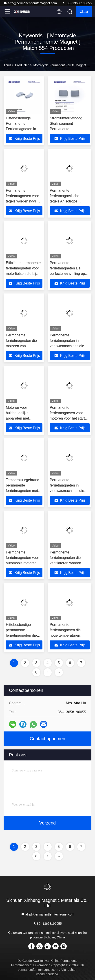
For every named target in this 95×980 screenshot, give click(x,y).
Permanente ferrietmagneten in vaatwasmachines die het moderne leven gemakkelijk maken (67, 346)
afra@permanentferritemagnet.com (30, 3)
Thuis (7, 65)
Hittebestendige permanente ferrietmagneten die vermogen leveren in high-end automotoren (23, 635)
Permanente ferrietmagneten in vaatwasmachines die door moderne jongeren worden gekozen (68, 491)
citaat (84, 12)
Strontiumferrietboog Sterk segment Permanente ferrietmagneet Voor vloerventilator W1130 (67, 129)
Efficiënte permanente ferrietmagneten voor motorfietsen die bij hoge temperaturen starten (23, 274)
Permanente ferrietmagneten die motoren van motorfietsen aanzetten (21, 346)
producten (22, 65)
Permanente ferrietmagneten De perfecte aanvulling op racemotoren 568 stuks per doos (68, 274)
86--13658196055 (77, 3)
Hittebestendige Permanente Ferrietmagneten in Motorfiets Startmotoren (21, 129)
